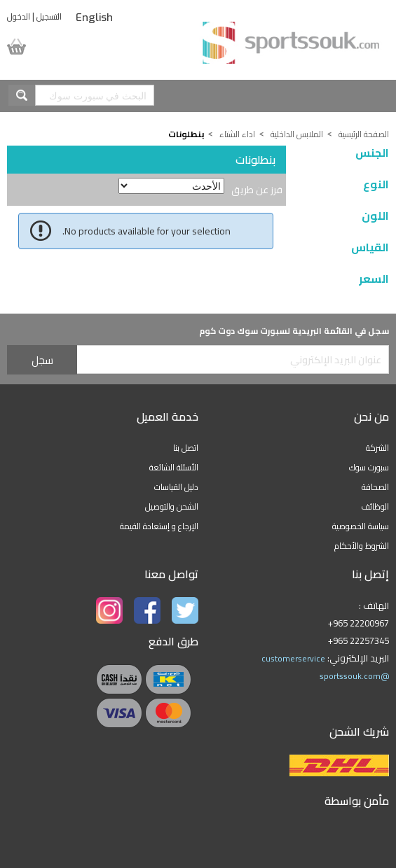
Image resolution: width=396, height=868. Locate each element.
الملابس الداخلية (297, 134)
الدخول (19, 16)
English (94, 17)
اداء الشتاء (237, 134)
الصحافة (375, 487)
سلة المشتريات (30, 47)
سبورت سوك (369, 467)
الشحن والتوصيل (172, 506)
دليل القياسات (176, 487)
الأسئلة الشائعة (174, 467)
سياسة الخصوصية (361, 526)
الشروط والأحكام (362, 546)
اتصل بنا (186, 448)
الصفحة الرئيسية (364, 134)
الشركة (377, 448)
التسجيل (49, 16)
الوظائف (375, 506)
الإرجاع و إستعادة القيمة (159, 526)
